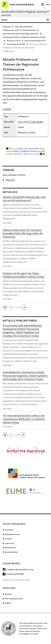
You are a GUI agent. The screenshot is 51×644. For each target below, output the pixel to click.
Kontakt (8, 539)
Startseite (7, 27)
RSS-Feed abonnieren (14, 599)
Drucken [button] (8, 594)
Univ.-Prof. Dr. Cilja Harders (31, 122)
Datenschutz (10, 548)
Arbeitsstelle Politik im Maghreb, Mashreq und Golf (24, 37)
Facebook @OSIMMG (15, 574)
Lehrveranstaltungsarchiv (35, 41)
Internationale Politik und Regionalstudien (21, 34)
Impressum (10, 543)
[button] (5, 307)
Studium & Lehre (13, 41)
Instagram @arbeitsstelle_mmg (20, 569)
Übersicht (9, 180)
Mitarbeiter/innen (12, 534)
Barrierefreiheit (11, 552)
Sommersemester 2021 (16, 44)
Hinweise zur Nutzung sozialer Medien (17, 580)
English (8, 603)
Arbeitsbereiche (29, 30)
